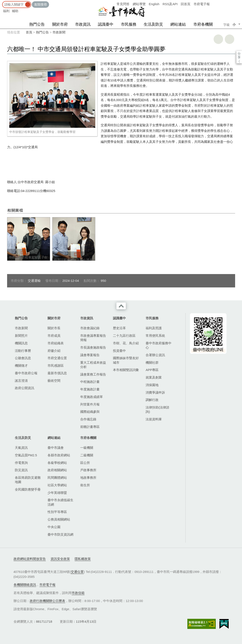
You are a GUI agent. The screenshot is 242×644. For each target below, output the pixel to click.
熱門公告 (37, 24)
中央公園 (54, 527)
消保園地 (152, 385)
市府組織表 (56, 343)
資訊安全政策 (60, 559)
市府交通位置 (57, 358)
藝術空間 (54, 381)
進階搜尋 (40, 4)
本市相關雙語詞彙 (126, 370)
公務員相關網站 (59, 519)
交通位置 (77, 572)
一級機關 (87, 448)
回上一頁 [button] (230, 39)
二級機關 (87, 455)
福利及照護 (154, 328)
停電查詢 (21, 463)
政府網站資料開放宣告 (30, 559)
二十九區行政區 (124, 336)
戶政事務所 (88, 470)
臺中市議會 (56, 448)
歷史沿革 (119, 328)
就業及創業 (154, 377)
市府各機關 (203, 24)
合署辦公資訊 (155, 355)
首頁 (29, 32)
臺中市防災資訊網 (60, 534)
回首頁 (186, 4)
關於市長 (54, 328)
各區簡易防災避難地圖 (28, 480)
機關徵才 (21, 366)
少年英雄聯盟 (57, 493)
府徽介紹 (54, 351)
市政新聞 (59, 32)
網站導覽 (139, 4)
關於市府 (60, 24)
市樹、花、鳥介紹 (126, 343)
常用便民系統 (155, 336)
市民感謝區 (56, 366)
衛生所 (85, 485)
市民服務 (129, 24)
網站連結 (178, 24)
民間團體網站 (57, 478)
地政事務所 (88, 478)
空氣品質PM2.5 (26, 455)
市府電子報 (202, 4)
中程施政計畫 (90, 382)
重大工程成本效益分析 (93, 365)
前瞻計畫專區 (90, 427)
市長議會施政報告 (93, 347)
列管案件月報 (90, 404)
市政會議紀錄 (90, 328)
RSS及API (170, 4)
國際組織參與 (90, 412)
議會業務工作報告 (93, 374)
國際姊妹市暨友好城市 (126, 360)
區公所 (85, 463)
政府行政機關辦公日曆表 (47, 601)
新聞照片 (21, 336)
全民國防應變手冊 (28, 489)
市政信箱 (78, 593)
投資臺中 (119, 351)
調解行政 (152, 400)
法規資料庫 (154, 419)
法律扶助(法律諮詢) (157, 409)
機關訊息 (21, 343)
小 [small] (234, 24)
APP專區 (152, 370)
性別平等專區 (57, 512)
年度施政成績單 (92, 397)
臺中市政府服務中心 (159, 345)
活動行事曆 (23, 351)
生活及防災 (153, 24)
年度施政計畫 (90, 389)
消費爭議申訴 (155, 392)
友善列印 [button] (218, 39)
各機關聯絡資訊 (25, 585)
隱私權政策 (83, 559)
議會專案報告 (90, 355)
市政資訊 (83, 24)
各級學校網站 (57, 463)
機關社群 (152, 363)
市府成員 (54, 336)
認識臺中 (106, 24)
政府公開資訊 (25, 388)
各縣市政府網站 (59, 455)
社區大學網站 (57, 485)
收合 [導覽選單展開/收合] (121, 306)
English (154, 4)
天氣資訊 (21, 448)
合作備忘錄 (88, 419)
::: (1, 2)
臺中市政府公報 (26, 373)
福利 (6, 11)
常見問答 (123, 4)
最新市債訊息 (57, 373)
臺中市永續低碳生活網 (60, 502)
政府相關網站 (57, 470)
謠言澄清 (21, 381)
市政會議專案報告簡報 (93, 338)
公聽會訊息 (23, 358)
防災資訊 (21, 470)
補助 (15, 11)
